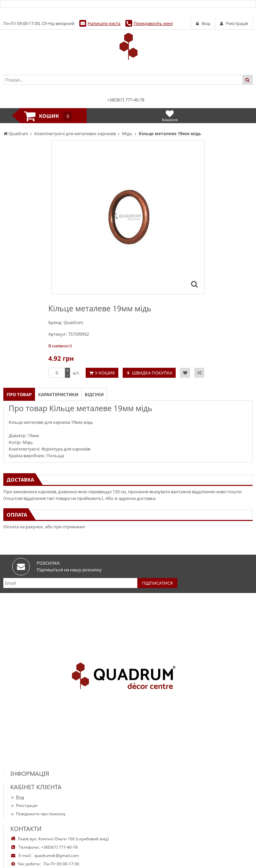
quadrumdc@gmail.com (56, 855)
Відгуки (94, 394)
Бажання (170, 116)
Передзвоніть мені (153, 23)
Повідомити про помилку (38, 814)
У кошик (105, 373)
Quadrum (73, 322)
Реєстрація (24, 805)
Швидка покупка (152, 373)
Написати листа (104, 23)
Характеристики (58, 394)
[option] (128, 217)
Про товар (19, 394)
